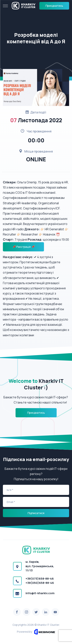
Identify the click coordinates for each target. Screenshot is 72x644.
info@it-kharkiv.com (40, 593)
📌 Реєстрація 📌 (24, 247)
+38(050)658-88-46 (40, 583)
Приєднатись (54, 6)
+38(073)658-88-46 (40, 579)
